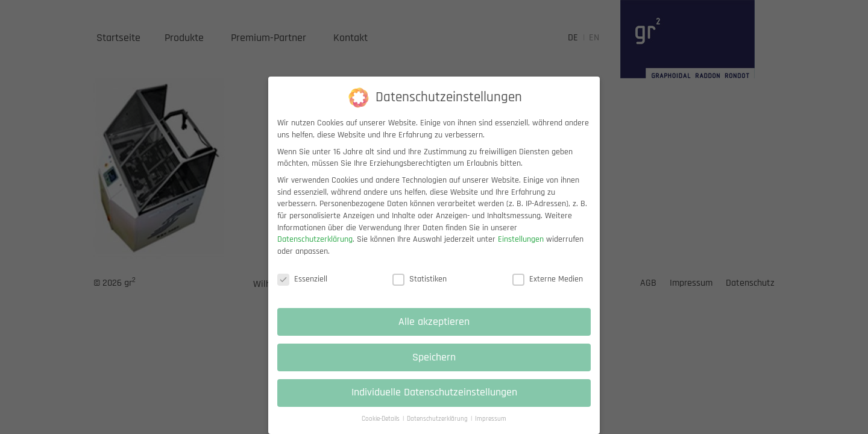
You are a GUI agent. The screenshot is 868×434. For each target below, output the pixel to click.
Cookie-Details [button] (382, 429)
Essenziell (302, 290)
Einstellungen (521, 250)
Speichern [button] (434, 368)
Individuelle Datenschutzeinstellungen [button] (434, 403)
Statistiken (420, 290)
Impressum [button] (491, 429)
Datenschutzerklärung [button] (438, 429)
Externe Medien (548, 290)
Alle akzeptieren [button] (434, 332)
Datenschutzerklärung (315, 250)
